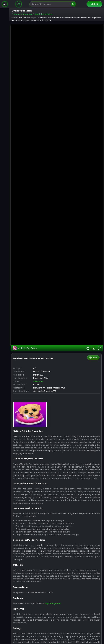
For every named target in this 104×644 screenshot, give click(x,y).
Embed (93, 345)
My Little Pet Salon (25, 336)
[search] (73, 4)
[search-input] (51, 4)
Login (94, 4)
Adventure (38, 369)
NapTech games (53, 591)
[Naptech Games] (19, 4)
